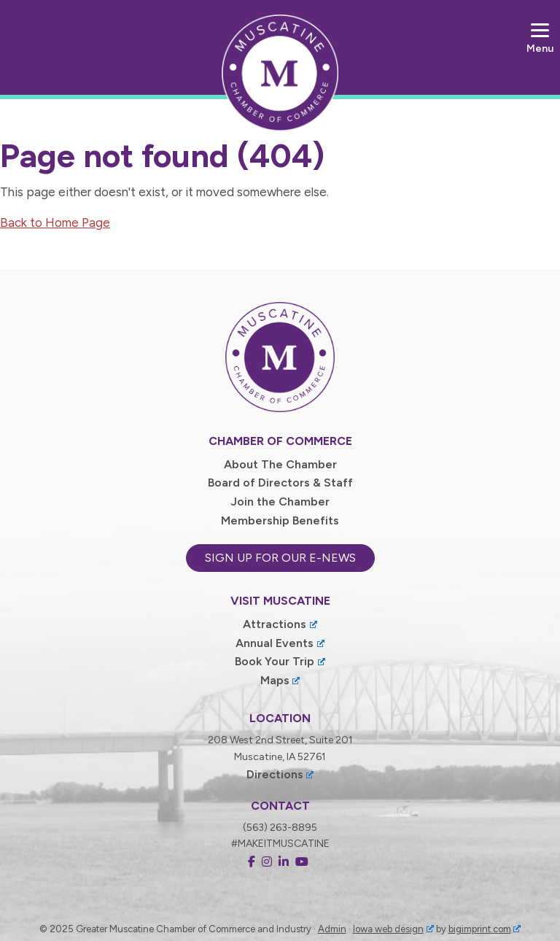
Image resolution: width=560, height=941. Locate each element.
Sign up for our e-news (280, 558)
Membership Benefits (280, 520)
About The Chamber (280, 464)
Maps (280, 680)
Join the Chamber (280, 502)
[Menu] (540, 38)
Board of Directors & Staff (280, 483)
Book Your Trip (280, 661)
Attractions (280, 624)
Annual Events (280, 643)
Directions (280, 774)
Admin (332, 929)
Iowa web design (393, 929)
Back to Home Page (55, 222)
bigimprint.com (485, 929)
